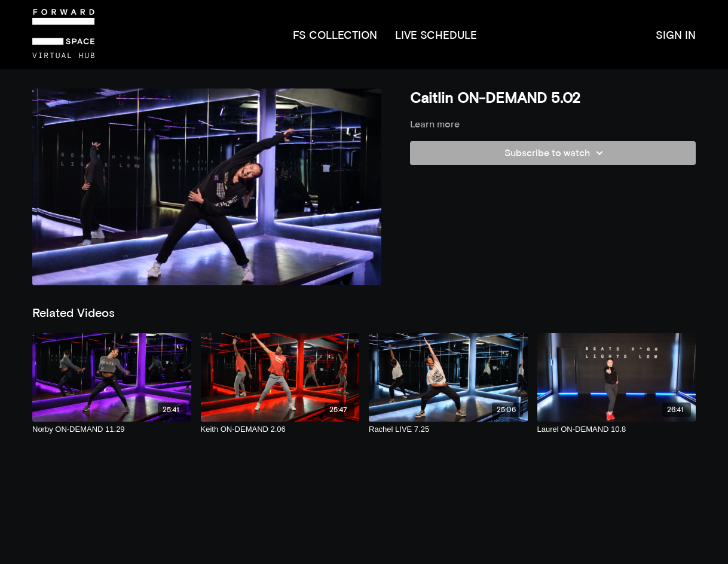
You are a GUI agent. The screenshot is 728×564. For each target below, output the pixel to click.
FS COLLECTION (335, 35)
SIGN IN (676, 35)
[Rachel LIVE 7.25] (448, 429)
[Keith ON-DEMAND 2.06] (280, 429)
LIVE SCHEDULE (436, 35)
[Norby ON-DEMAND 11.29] (112, 429)
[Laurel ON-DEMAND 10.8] (617, 429)
